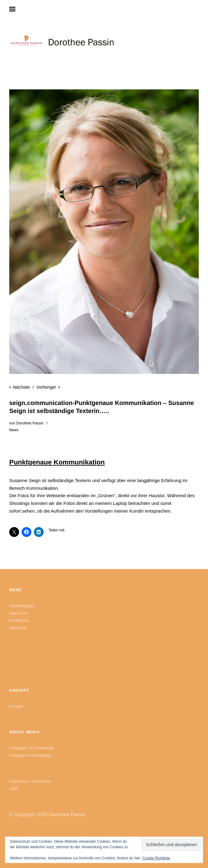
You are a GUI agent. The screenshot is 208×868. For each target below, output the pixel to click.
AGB (13, 789)
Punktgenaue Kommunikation (57, 462)
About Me (18, 628)
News (14, 430)
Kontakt (16, 706)
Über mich (18, 613)
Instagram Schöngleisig (30, 755)
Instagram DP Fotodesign (32, 748)
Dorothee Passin (30, 423)
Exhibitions (19, 620)
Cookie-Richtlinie (156, 858)
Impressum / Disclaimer (30, 781)
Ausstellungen (22, 606)
